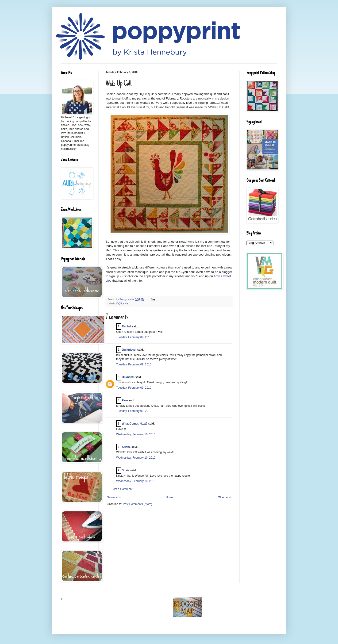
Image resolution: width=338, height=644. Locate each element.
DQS (119, 303)
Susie (126, 470)
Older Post (225, 497)
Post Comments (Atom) (137, 504)
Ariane (126, 447)
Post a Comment (122, 489)
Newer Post (114, 497)
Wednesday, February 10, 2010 (136, 434)
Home (170, 497)
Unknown (128, 377)
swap (126, 303)
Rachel (126, 326)
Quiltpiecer (129, 350)
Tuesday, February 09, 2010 (134, 337)
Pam (125, 400)
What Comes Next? (135, 424)
